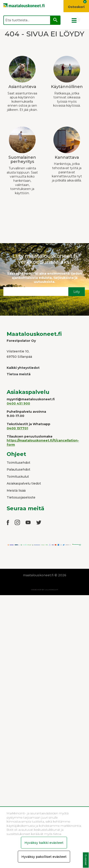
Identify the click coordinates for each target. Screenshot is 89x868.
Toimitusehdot (18, 463)
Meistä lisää (16, 491)
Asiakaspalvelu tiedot (24, 483)
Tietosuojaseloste (21, 497)
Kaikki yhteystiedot (23, 368)
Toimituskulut (18, 477)
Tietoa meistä (19, 374)
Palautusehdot (18, 469)
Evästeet (86, 860)
